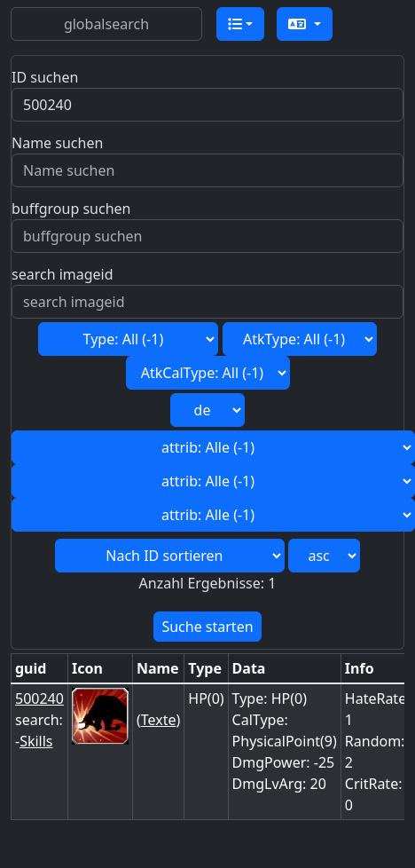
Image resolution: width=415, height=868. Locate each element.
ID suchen (45, 77)
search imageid (63, 274)
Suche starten (207, 627)
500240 (39, 698)
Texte (159, 720)
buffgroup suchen (71, 209)
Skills (36, 741)
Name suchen (57, 143)
